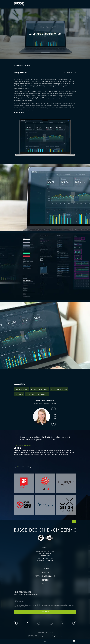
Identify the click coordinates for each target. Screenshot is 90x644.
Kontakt (45, 584)
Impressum (41, 632)
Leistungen (45, 572)
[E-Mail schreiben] (55, 416)
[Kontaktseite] (45, 641)
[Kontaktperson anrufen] (54, 409)
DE (15, 641)
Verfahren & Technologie (45, 576)
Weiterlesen (19, 113)
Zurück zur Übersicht (22, 65)
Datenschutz (49, 632)
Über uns (45, 568)
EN (18, 641)
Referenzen (45, 580)
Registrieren (45, 612)
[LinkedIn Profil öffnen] (54, 424)
